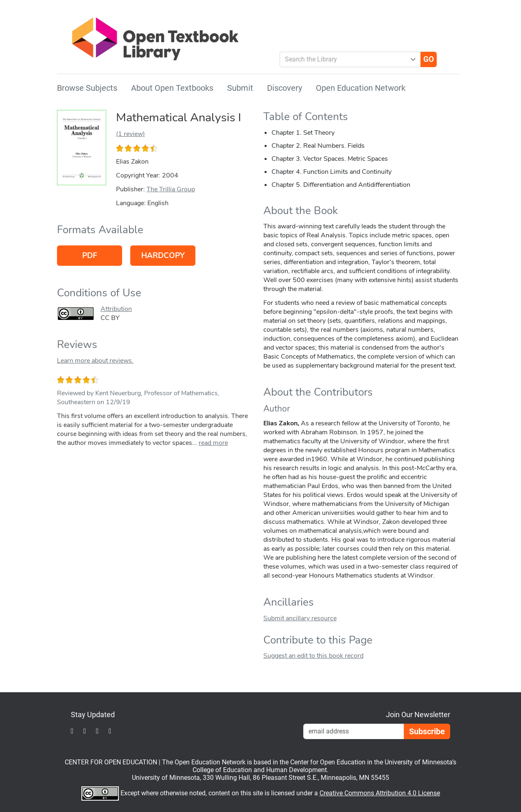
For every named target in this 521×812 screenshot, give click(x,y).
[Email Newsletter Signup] (354, 731)
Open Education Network (361, 88)
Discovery (285, 88)
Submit (240, 88)
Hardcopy (163, 256)
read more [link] (213, 443)
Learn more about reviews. (95, 361)
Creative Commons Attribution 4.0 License (380, 793)
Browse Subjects (87, 88)
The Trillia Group (171, 189)
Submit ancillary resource (300, 618)
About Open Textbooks (172, 88)
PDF (90, 256)
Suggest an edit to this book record (313, 656)
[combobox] (347, 59)
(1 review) (130, 134)
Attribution (116, 309)
